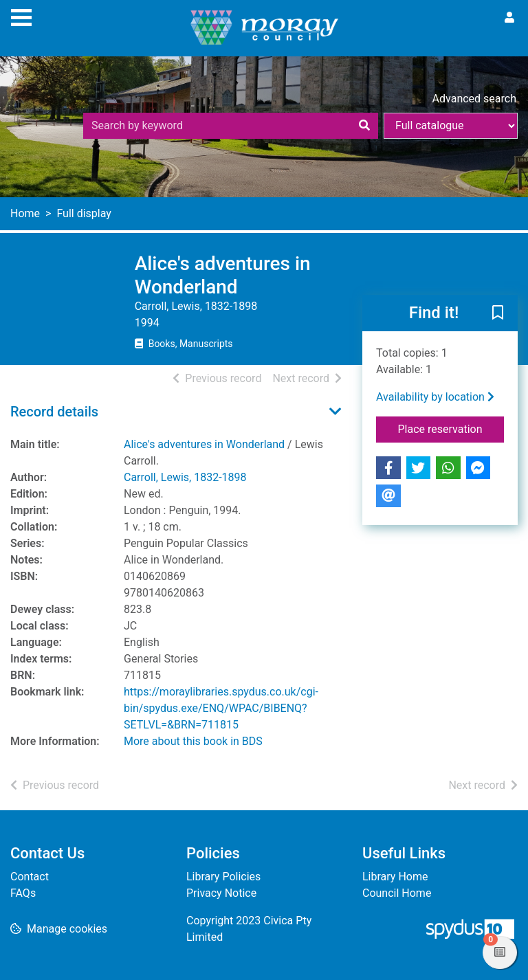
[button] (498, 314)
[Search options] (451, 126)
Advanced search (474, 99)
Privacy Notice (221, 893)
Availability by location (435, 397)
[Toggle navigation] (21, 16)
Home (25, 213)
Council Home (397, 893)
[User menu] (509, 18)
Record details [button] (54, 412)
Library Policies (223, 877)
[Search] (364, 126)
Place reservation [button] (451, 428)
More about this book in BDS (193, 741)
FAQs (23, 893)
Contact (30, 877)
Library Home (395, 877)
